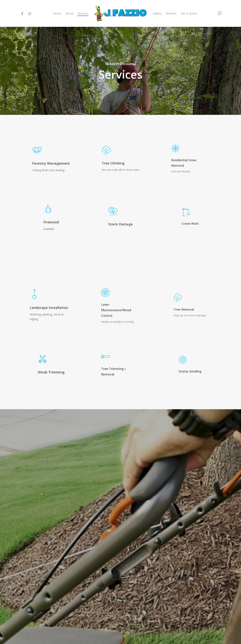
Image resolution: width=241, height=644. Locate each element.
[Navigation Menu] (220, 13)
